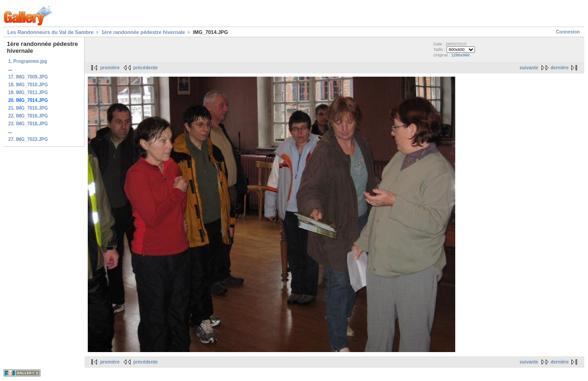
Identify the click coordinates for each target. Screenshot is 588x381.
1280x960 (460, 55)
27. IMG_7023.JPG (28, 139)
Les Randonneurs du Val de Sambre (51, 32)
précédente (145, 68)
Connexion (568, 32)
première (110, 68)
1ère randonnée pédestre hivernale (143, 32)
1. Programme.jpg (28, 61)
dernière (560, 68)
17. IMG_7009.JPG (28, 77)
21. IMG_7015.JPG (28, 108)
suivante (529, 68)
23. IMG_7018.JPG (28, 124)
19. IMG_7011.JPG (28, 92)
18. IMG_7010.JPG (28, 85)
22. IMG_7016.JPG (28, 116)
